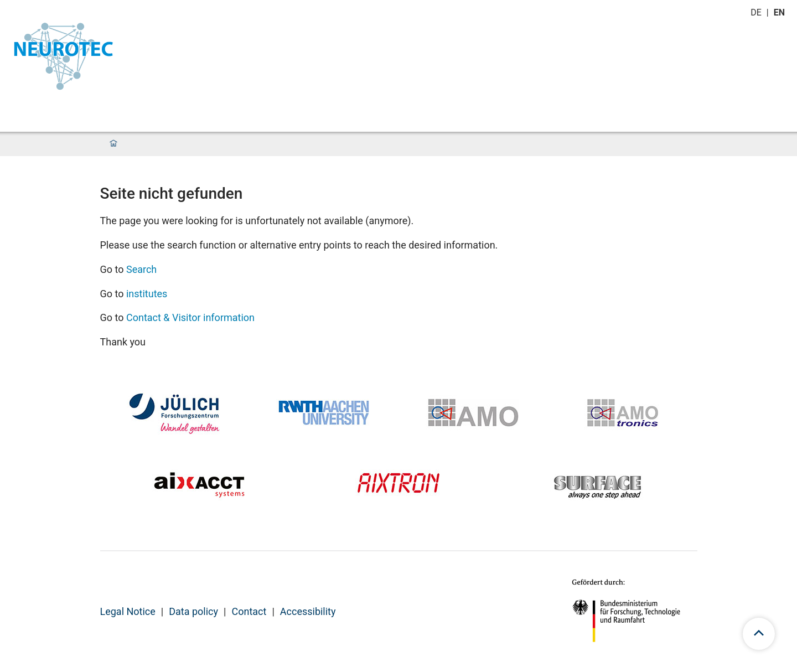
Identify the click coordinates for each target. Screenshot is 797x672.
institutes (147, 294)
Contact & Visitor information (190, 317)
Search (141, 269)
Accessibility (308, 611)
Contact (249, 611)
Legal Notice (128, 611)
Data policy (193, 611)
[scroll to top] (759, 634)
